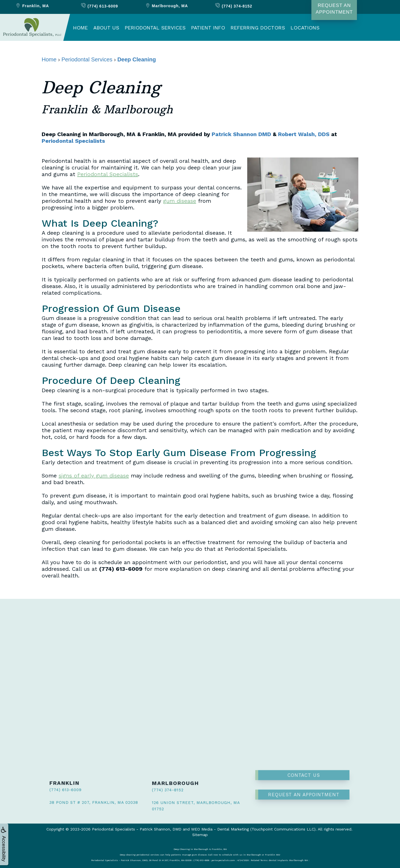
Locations (305, 28)
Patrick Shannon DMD (241, 134)
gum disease (180, 201)
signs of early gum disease (94, 476)
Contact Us (304, 760)
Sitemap (200, 835)
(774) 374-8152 (162, 791)
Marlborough (167, 6)
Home (80, 28)
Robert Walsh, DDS (304, 134)
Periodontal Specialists (73, 141)
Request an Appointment (304, 779)
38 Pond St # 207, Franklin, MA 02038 (83, 801)
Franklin (32, 6)
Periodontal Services (155, 28)
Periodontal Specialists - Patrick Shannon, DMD (137, 829)
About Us (106, 28)
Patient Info (208, 28)
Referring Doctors (258, 28)
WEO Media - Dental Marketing (220, 829)
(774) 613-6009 (60, 790)
